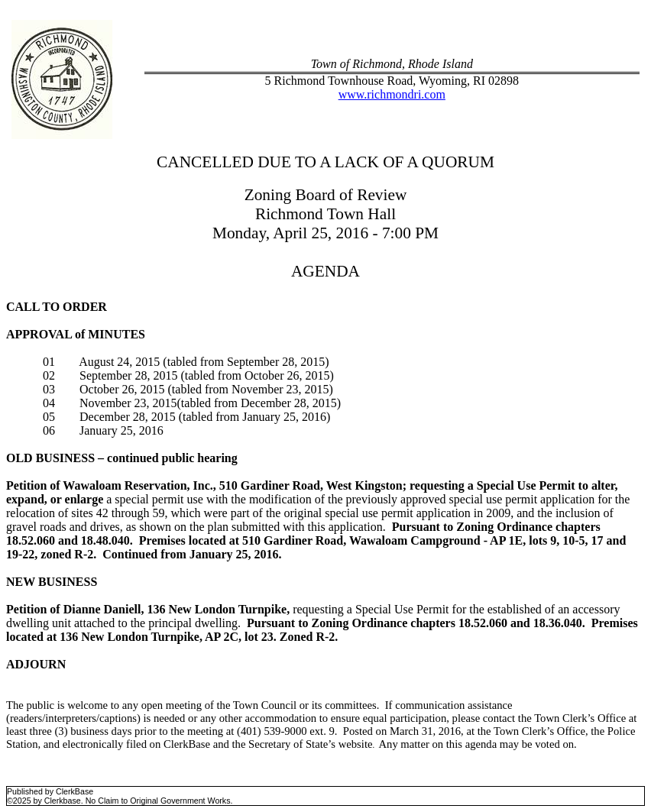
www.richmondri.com (392, 94)
